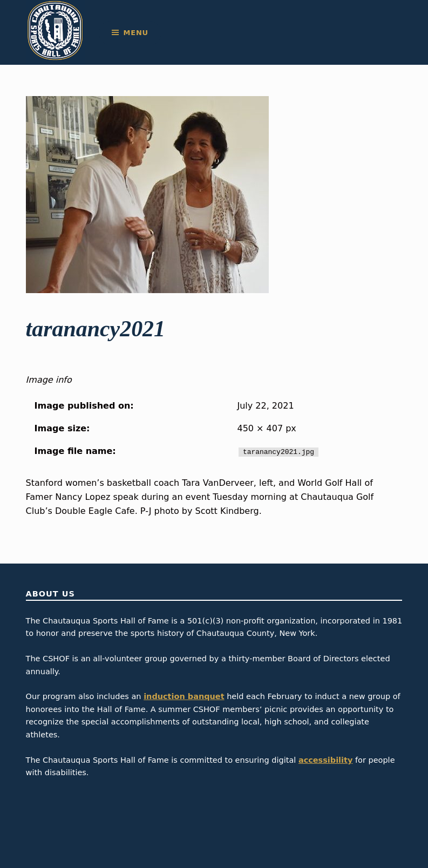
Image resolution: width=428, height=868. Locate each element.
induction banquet (184, 696)
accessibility (326, 760)
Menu (136, 33)
